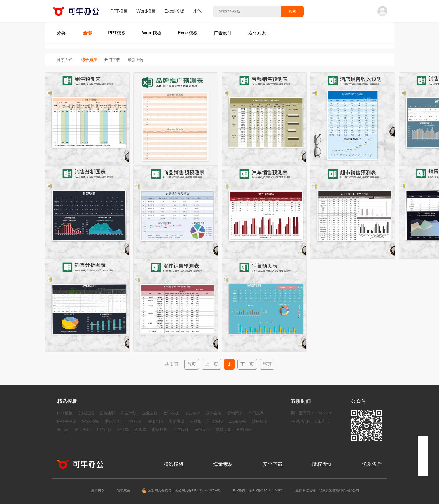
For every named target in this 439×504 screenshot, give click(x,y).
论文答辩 (192, 413)
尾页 (267, 364)
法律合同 (155, 421)
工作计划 (104, 429)
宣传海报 (215, 421)
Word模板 (146, 11)
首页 (192, 364)
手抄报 (196, 421)
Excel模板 (174, 11)
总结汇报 (86, 413)
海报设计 (202, 429)
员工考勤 (82, 429)
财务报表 (260, 421)
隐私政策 (123, 490)
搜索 (293, 11)
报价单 (123, 429)
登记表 (63, 429)
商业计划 (129, 413)
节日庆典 (256, 413)
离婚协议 (176, 421)
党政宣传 (214, 413)
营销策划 (235, 413)
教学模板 (171, 413)
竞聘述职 (107, 413)
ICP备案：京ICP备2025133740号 (258, 490)
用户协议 (98, 490)
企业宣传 (150, 413)
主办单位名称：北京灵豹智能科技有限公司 (327, 490)
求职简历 (113, 421)
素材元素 (223, 429)
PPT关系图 (67, 421)
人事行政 (134, 421)
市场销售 (160, 429)
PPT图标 (245, 429)
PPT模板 (119, 11)
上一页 (211, 364)
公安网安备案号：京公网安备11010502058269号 (184, 490)
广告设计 (181, 429)
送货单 (140, 429)
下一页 (247, 364)
